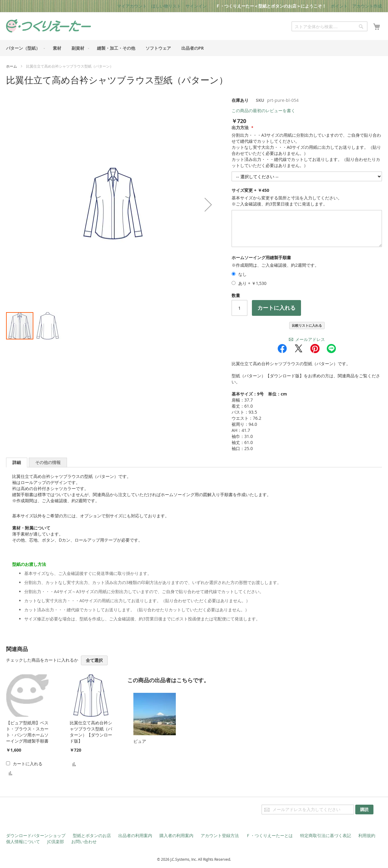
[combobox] (329, 26)
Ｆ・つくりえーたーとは (269, 835)
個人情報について (23, 841)
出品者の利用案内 (135, 835)
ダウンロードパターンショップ (36, 835)
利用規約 (367, 835)
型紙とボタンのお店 (92, 835)
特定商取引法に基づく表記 (326, 835)
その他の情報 (48, 462)
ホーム (12, 66)
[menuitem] (24, 48)
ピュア (140, 741)
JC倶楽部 (56, 841)
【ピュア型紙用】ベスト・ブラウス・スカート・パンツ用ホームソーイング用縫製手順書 (27, 732)
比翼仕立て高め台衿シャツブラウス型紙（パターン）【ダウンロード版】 (91, 732)
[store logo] (48, 26)
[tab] (17, 462)
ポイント (339, 6)
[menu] (194, 48)
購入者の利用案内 (176, 835)
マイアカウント (132, 6)
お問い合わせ (84, 841)
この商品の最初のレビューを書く (263, 110)
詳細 (17, 462)
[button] (48, 326)
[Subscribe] (364, 810)
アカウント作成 (367, 6)
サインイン (196, 6)
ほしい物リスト (166, 6)
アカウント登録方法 (220, 835)
